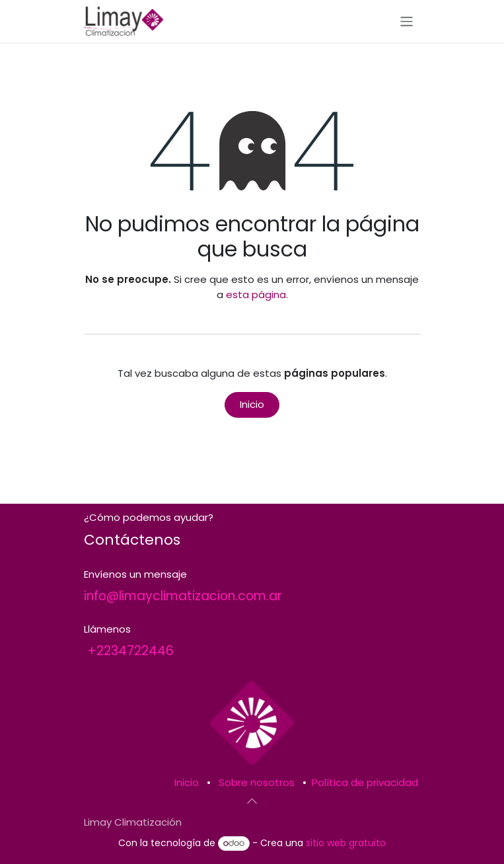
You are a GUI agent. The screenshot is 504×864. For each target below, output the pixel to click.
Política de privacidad (365, 782)
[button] (252, 801)
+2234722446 (130, 651)
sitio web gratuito (346, 843)
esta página (256, 295)
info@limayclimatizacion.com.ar (183, 596)
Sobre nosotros (257, 782)
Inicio (252, 404)
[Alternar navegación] (407, 21)
